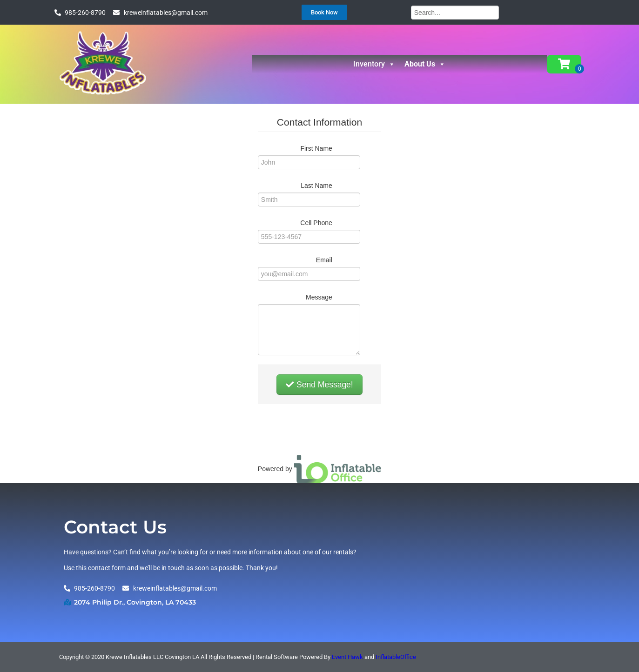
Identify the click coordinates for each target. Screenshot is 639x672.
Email (324, 260)
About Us (425, 64)
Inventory (374, 64)
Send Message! (319, 385)
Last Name (316, 186)
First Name (316, 148)
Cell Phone (316, 223)
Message (319, 297)
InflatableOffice (396, 657)
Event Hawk (347, 657)
